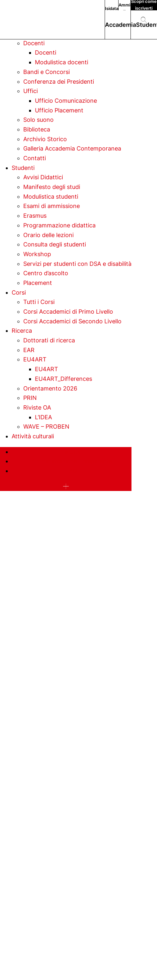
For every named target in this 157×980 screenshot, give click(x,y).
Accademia (120, 25)
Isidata (112, 8)
